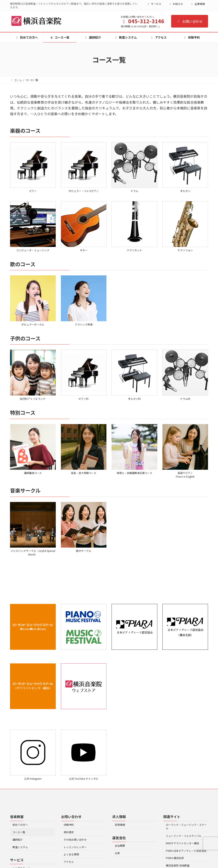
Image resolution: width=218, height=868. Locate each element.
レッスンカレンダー (75, 847)
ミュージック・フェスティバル (184, 836)
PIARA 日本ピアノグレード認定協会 (186, 850)
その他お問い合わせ (75, 839)
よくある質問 (71, 854)
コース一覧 (19, 832)
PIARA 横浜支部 (175, 858)
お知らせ (176, 4)
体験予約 (69, 825)
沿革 (117, 853)
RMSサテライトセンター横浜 (182, 843)
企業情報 (198, 4)
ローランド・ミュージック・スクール (186, 826)
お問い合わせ (190, 21)
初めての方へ (20, 825)
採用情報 (120, 825)
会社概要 (120, 845)
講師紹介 (18, 839)
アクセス (69, 862)
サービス (154, 4)
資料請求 (69, 832)
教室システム (20, 847)
